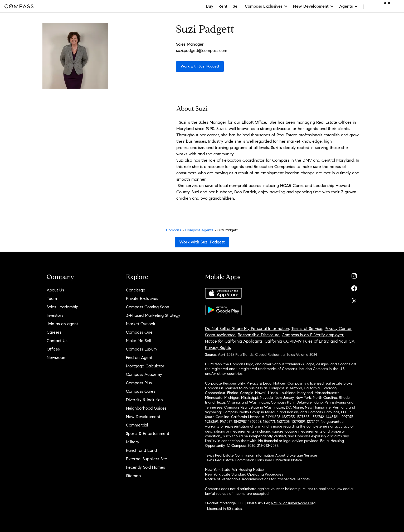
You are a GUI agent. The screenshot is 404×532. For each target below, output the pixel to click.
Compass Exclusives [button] (266, 6)
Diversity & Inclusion (144, 400)
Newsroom (57, 358)
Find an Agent (139, 358)
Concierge (136, 290)
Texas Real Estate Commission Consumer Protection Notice (254, 460)
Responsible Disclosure (259, 335)
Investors (55, 315)
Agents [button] (349, 6)
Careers (54, 332)
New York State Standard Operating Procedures (244, 474)
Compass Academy (144, 374)
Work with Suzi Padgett (200, 66)
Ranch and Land (141, 450)
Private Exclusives (142, 298)
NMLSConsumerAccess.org (293, 503)
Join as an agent (62, 324)
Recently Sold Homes (145, 467)
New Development (143, 417)
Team (52, 298)
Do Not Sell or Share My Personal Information (247, 329)
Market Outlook (141, 324)
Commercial (137, 425)
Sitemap (133, 476)
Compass (174, 230)
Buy (210, 6)
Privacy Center (338, 329)
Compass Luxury (142, 349)
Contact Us (57, 341)
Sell (236, 6)
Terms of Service (307, 329)
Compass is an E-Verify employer (313, 335)
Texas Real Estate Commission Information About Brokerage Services (261, 455)
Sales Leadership (62, 307)
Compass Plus (139, 383)
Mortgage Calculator (145, 366)
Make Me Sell (138, 341)
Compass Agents (199, 230)
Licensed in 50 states (225, 509)
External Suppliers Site (147, 459)
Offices (53, 349)
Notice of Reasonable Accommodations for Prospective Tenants (257, 479)
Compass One (139, 332)
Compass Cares (141, 391)
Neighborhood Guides (146, 408)
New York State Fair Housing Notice (234, 470)
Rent (223, 6)
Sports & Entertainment (148, 433)
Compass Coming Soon (148, 307)
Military (133, 442)
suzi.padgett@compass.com (202, 51)
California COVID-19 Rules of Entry (296, 341)
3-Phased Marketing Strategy (153, 315)
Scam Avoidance (220, 335)
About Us (55, 290)
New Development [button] (313, 6)
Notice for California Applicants (234, 341)
